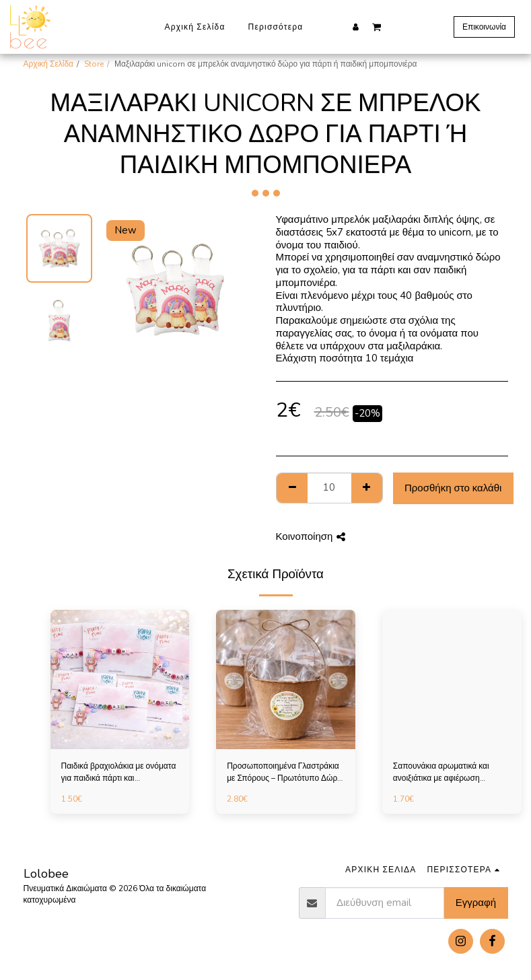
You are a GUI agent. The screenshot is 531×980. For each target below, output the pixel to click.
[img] (120, 679)
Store (94, 64)
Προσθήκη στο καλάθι (453, 488)
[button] (377, 26)
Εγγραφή (476, 903)
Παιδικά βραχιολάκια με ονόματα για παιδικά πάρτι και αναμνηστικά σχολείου (119, 772)
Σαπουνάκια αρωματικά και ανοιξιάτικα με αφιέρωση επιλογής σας (441, 772)
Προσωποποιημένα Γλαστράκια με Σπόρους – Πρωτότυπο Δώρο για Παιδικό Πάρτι (284, 772)
